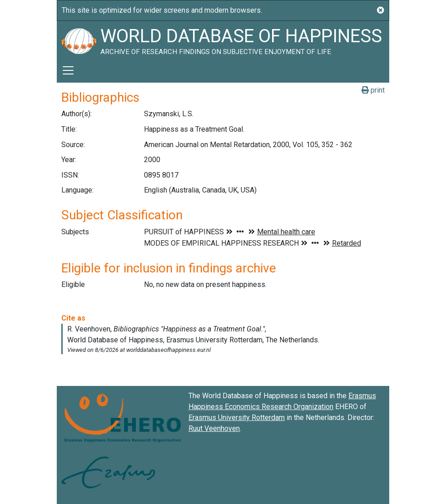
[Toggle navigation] (68, 70)
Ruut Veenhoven (214, 428)
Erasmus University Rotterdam (237, 418)
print (373, 90)
